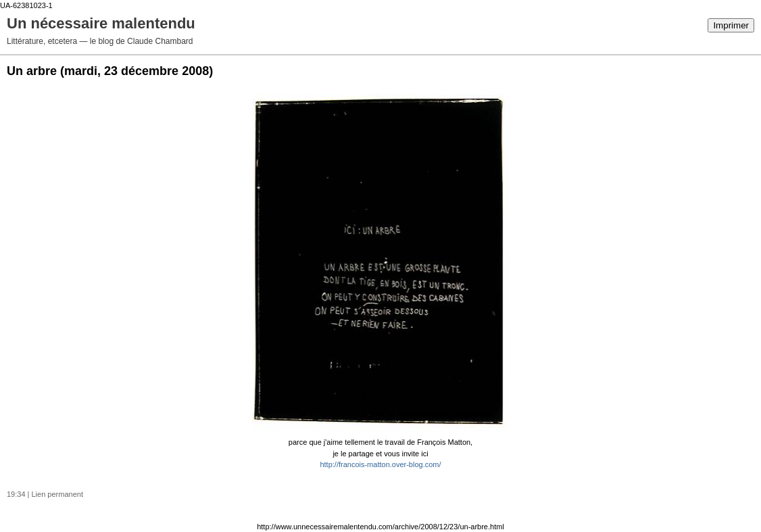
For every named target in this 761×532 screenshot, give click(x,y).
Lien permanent (57, 494)
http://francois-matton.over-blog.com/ (380, 464)
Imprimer (731, 25)
